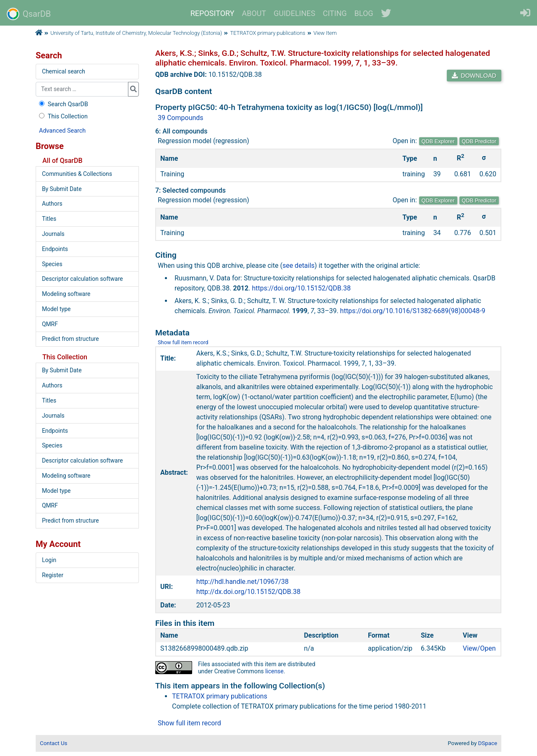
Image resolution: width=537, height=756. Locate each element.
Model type (56, 309)
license (274, 671)
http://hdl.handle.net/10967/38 (242, 582)
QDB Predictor (479, 141)
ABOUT (254, 13)
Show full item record (183, 342)
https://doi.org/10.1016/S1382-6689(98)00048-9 (413, 311)
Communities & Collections (77, 174)
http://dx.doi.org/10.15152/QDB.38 (248, 592)
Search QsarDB (63, 104)
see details (298, 266)
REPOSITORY (212, 13)
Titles (49, 219)
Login (49, 560)
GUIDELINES (294, 13)
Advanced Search (62, 131)
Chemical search (64, 71)
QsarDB (29, 14)
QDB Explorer (438, 141)
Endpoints (55, 249)
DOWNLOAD (474, 76)
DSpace (488, 743)
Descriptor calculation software (82, 279)
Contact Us (53, 743)
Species (52, 264)
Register (53, 575)
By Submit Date (62, 189)
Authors (52, 204)
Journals (53, 234)
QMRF (50, 324)
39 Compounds (181, 118)
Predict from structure (70, 339)
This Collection (63, 116)
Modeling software (66, 294)
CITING (335, 13)
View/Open (479, 648)
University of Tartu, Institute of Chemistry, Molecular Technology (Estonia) (136, 33)
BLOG (364, 13)
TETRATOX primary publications (268, 33)
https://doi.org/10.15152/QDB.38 (301, 288)
